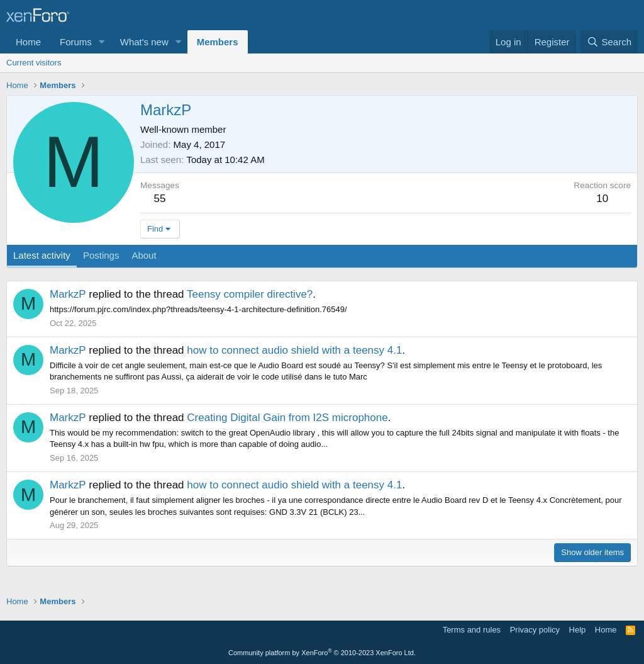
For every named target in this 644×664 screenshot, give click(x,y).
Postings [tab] (101, 255)
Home (28, 42)
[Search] (609, 42)
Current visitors (34, 63)
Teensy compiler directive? (250, 294)
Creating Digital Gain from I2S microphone (287, 418)
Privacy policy (535, 630)
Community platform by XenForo (322, 653)
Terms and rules (472, 630)
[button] (102, 42)
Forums (76, 42)
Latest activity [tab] (42, 255)
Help (578, 630)
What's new (144, 42)
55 (160, 199)
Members (218, 42)
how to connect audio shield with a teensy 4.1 (294, 350)
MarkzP (68, 294)
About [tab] (144, 255)
